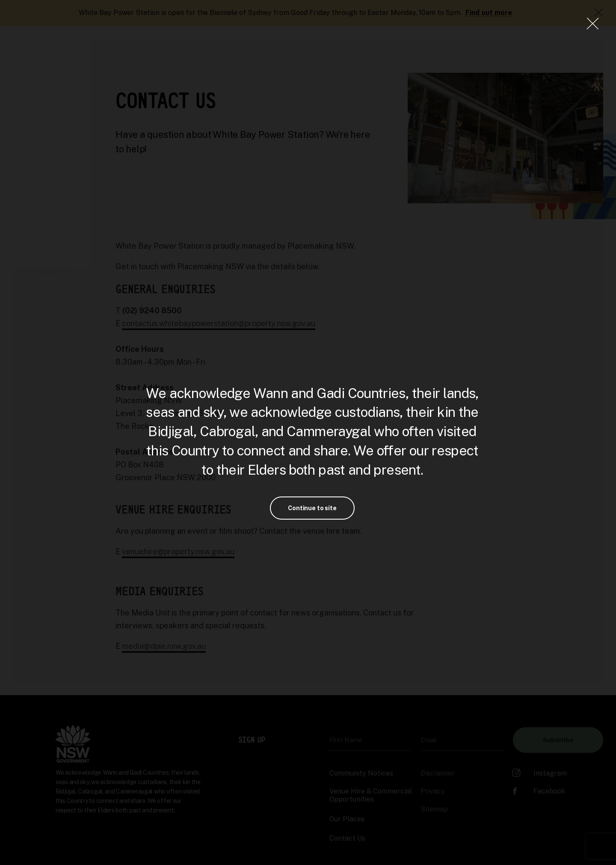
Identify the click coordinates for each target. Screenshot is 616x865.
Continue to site (312, 508)
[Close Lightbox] (592, 24)
